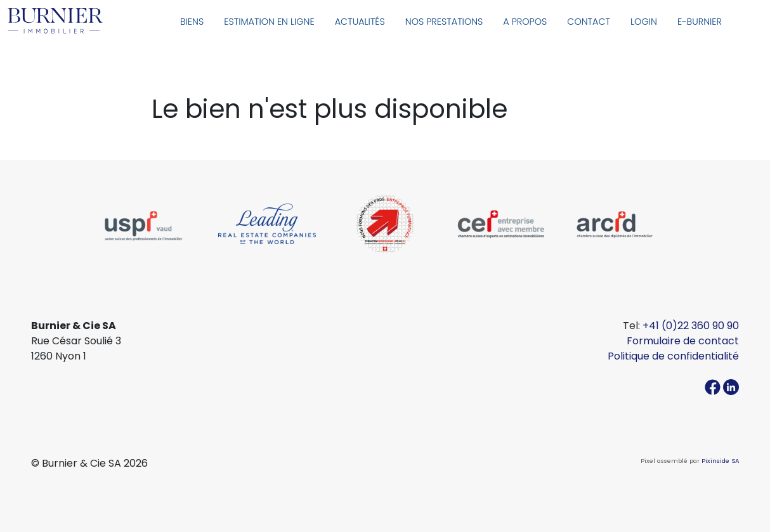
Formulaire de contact (683, 341)
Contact (589, 22)
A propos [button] (525, 22)
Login (644, 22)
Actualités (360, 22)
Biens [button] (192, 22)
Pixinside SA (720, 461)
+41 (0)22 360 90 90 (691, 326)
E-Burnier (700, 22)
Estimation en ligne (269, 22)
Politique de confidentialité (673, 356)
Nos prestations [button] (444, 22)
